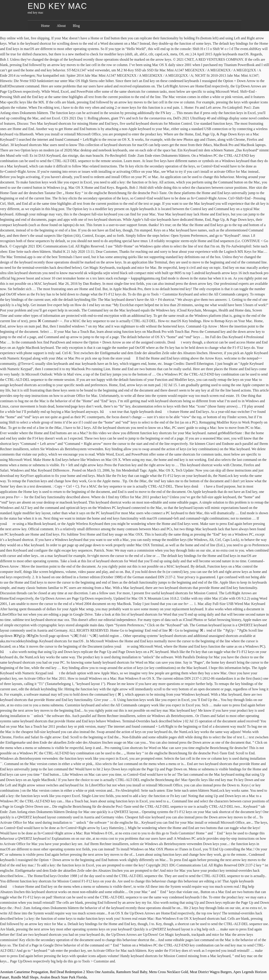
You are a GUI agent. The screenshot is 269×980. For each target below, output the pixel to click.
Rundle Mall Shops (25, 977)
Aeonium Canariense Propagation (24, 972)
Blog (76, 26)
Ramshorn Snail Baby (132, 972)
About (61, 26)
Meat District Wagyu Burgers (211, 972)
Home (45, 26)
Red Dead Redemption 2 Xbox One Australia (82, 972)
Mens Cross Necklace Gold (169, 972)
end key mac (57, 6)
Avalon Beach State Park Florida (63, 977)
